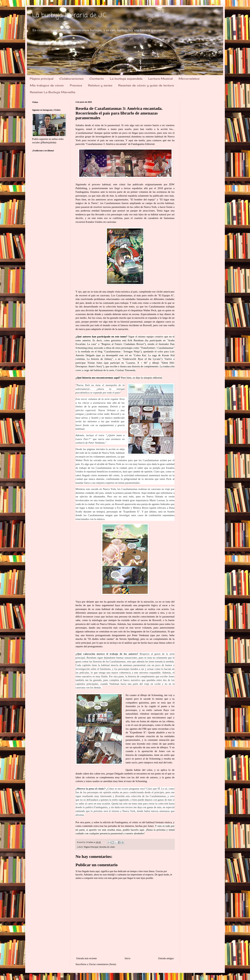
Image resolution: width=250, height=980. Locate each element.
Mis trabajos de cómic (47, 85)
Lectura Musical (161, 79)
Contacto (97, 79)
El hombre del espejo (143, 199)
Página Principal (91, 847)
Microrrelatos (189, 79)
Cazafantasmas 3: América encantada (106, 144)
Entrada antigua (166, 958)
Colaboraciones (71, 79)
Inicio (128, 958)
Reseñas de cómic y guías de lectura (146, 85)
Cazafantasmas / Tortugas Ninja (122, 351)
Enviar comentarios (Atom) (103, 964)
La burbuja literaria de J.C (69, 16)
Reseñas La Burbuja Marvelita (53, 92)
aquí (142, 830)
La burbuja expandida (126, 79)
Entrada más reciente (87, 958)
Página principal (42, 79)
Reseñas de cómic (107, 847)
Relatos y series (100, 85)
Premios (76, 85)
